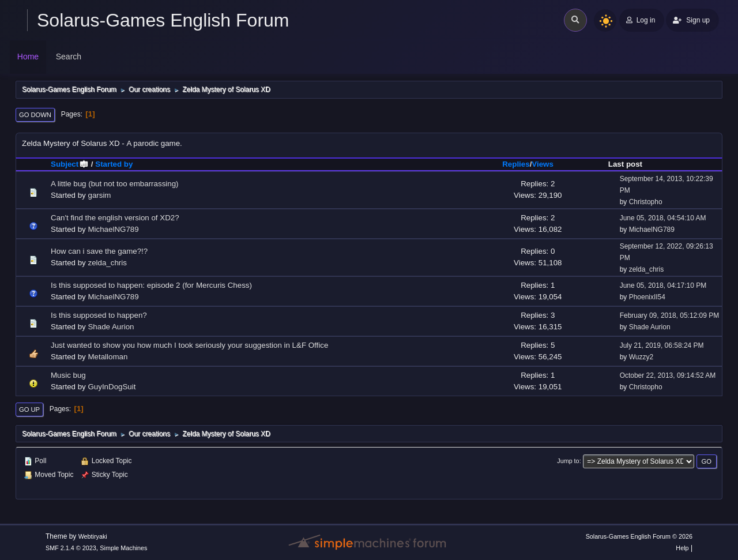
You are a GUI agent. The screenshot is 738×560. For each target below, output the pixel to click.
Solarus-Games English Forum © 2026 (639, 536)
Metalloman (108, 357)
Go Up (29, 409)
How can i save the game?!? (99, 251)
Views (543, 164)
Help (682, 548)
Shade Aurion (111, 327)
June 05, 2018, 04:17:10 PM (663, 285)
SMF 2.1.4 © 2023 (71, 548)
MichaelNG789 (113, 229)
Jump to (568, 461)
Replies (516, 164)
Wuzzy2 (641, 357)
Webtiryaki (93, 536)
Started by (114, 164)
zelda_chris (107, 263)
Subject (70, 164)
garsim (99, 195)
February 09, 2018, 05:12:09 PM (670, 315)
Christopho (646, 202)
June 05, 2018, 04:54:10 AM (663, 218)
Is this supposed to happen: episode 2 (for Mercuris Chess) (151, 285)
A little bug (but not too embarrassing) (115, 184)
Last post (625, 164)
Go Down (35, 115)
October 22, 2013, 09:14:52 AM (668, 375)
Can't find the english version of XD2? (115, 218)
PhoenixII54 (647, 297)
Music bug (68, 375)
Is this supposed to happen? (99, 315)
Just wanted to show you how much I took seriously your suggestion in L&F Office (189, 345)
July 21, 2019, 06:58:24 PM (662, 345)
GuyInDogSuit (112, 387)
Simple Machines (123, 548)
